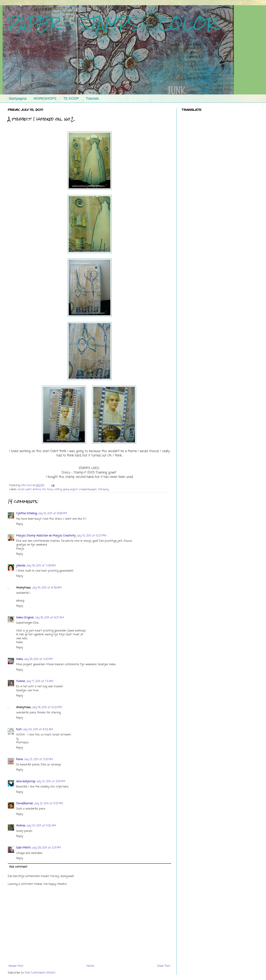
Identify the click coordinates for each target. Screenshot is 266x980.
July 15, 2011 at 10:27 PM (91, 536)
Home (90, 966)
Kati (19, 730)
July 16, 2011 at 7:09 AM (41, 566)
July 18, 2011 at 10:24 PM (47, 707)
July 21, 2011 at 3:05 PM (38, 759)
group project (70, 489)
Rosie (19, 759)
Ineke (19, 659)
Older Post (164, 966)
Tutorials (92, 98)
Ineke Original (25, 618)
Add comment (18, 867)
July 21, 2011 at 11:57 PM (49, 804)
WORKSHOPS (45, 98)
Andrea (21, 826)
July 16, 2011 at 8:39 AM (47, 588)
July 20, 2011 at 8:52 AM (38, 730)
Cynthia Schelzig (26, 514)
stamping (103, 489)
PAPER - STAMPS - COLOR (112, 24)
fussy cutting (54, 489)
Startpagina (18, 98)
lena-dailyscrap (26, 782)
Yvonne (21, 681)
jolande (21, 566)
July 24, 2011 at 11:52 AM (41, 826)
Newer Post (16, 966)
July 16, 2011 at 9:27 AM (49, 618)
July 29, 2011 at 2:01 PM (46, 848)
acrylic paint (25, 489)
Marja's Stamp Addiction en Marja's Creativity (46, 536)
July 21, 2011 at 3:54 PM (51, 782)
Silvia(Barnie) (25, 804)
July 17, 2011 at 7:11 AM (40, 681)
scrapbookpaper (88, 489)
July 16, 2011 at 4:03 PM (38, 659)
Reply (20, 524)
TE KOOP (71, 98)
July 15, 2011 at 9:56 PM (52, 514)
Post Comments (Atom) (40, 973)
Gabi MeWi (23, 848)
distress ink (39, 489)
